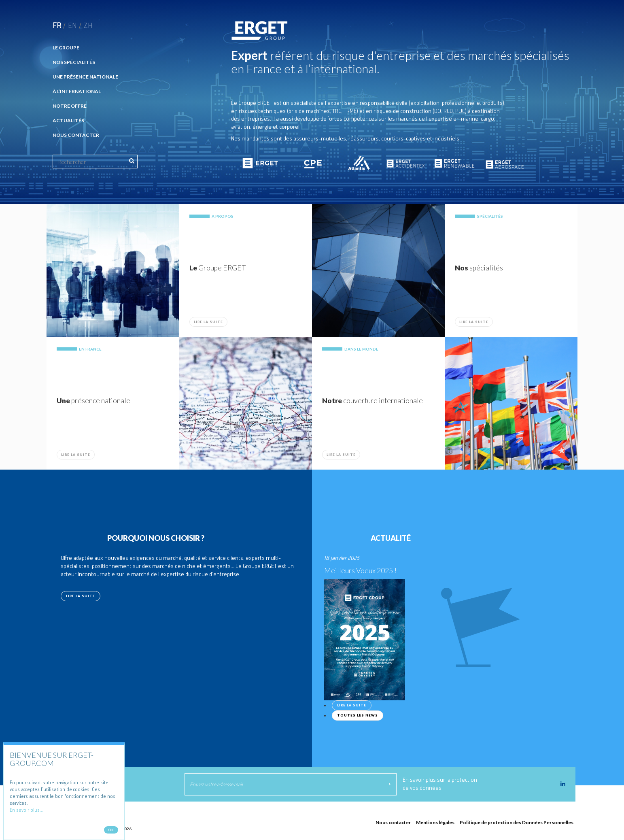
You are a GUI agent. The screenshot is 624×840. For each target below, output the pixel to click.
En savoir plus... (27, 812)
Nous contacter (76, 135)
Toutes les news (358, 715)
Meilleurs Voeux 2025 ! (360, 570)
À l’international (77, 91)
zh (88, 26)
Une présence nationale (85, 77)
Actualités (68, 120)
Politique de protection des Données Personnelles (517, 822)
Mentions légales (435, 822)
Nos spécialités (74, 62)
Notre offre (70, 106)
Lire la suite (208, 322)
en (72, 26)
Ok (111, 831)
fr (57, 26)
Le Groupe (66, 48)
